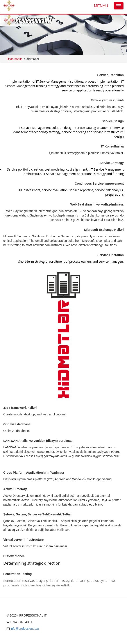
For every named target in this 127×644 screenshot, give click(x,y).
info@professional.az (25, 629)
